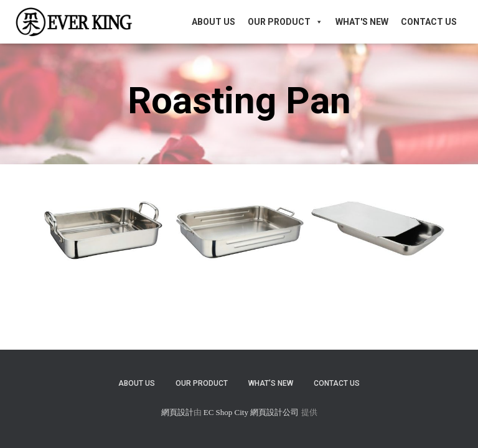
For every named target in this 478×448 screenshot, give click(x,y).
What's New (362, 22)
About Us (213, 22)
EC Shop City (227, 412)
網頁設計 (177, 412)
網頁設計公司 (274, 412)
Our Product (285, 22)
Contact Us (429, 22)
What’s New (271, 383)
